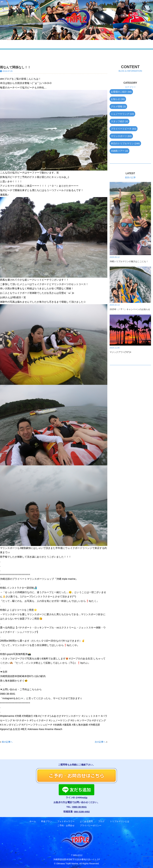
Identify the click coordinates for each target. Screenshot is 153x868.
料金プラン (33, 44)
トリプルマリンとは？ (102, 44)
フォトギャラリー (51, 44)
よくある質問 (71, 44)
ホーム (21, 44)
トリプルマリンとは (120, 821)
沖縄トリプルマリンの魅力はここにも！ (129, 261)
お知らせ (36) (118, 99)
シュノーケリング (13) (122, 114)
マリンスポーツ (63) (121, 136)
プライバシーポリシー (91, 826)
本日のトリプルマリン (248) (125, 143)
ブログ (84, 44)
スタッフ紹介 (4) (120, 121)
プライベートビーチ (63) (124, 129)
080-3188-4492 (82, 812)
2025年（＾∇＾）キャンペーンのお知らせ (130, 309)
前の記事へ (7, 742)
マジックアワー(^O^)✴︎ (121, 352)
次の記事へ (100, 742)
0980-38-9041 (79, 807)
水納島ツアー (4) (120, 151)
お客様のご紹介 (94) (121, 92)
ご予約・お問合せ (127, 44)
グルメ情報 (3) (118, 106)
